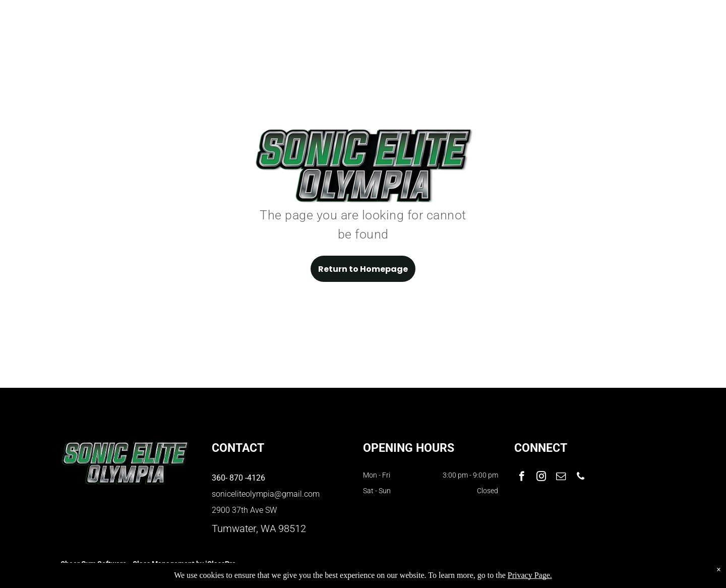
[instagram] (541, 478)
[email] (561, 478)
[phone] (581, 478)
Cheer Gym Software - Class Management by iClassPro (148, 564)
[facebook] (522, 478)
